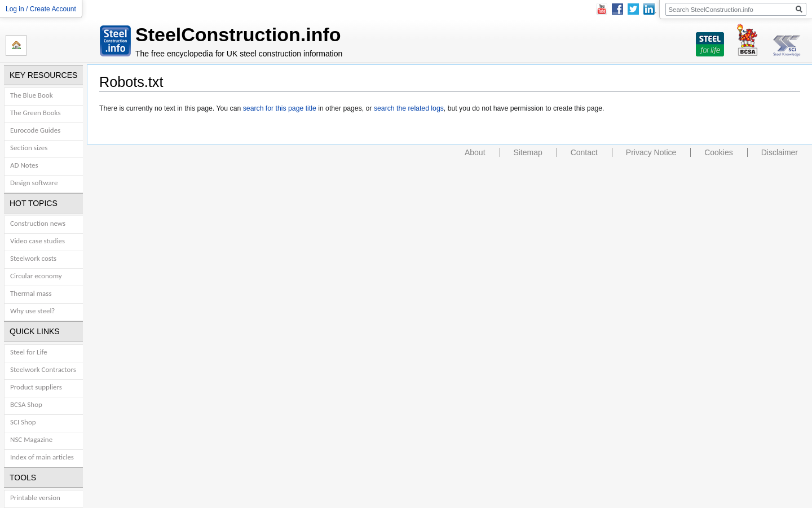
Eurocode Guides (35, 130)
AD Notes (24, 165)
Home (16, 45)
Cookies (719, 152)
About (475, 152)
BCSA (747, 40)
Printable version (35, 498)
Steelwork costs (33, 258)
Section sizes (29, 148)
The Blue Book (32, 95)
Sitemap (528, 152)
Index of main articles (42, 457)
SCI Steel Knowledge (787, 40)
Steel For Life (710, 40)
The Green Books (36, 113)
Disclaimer (780, 152)
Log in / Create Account (41, 9)
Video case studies (37, 241)
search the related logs (409, 108)
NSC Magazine (31, 439)
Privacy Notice (651, 152)
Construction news (38, 223)
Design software (34, 183)
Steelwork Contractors (43, 369)
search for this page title (280, 108)
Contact (584, 152)
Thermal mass (31, 293)
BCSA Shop (26, 404)
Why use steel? (32, 311)
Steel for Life (29, 352)
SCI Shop (23, 422)
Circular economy (36, 276)
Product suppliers (36, 387)
